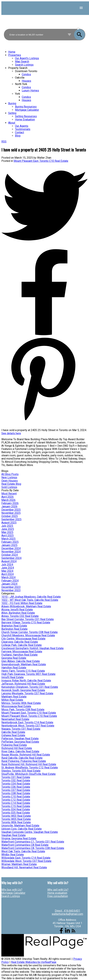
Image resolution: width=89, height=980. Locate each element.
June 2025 (8, 529)
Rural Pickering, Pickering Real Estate (24, 761)
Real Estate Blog (11, 484)
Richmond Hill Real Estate (17, 748)
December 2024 (11, 548)
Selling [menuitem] (12, 113)
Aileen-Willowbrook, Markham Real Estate (26, 606)
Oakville (20, 78)
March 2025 (8, 539)
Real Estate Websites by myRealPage (34, 962)
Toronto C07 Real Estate (16, 790)
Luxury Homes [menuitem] (30, 91)
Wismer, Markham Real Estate (19, 864)
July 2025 (7, 526)
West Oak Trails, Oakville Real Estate (23, 851)
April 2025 (7, 535)
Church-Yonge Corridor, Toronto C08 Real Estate (30, 632)
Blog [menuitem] (18, 136)
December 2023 (11, 587)
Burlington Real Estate (14, 629)
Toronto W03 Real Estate (16, 816)
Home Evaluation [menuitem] (25, 120)
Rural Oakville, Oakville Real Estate (22, 758)
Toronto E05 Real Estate (16, 813)
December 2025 (11, 510)
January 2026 (9, 506)
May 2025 (7, 532)
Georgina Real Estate (14, 658)
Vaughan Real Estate (14, 835)
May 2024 (7, 571)
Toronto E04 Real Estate (16, 809)
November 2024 (11, 552)
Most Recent (9, 494)
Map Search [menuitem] (22, 61)
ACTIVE (81, 26)
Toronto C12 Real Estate (16, 800)
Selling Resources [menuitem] (26, 116)
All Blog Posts (10, 474)
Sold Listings (9, 487)
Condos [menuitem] (26, 74)
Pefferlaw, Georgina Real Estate (20, 742)
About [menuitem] (12, 123)
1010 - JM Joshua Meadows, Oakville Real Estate (31, 597)
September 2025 (11, 519)
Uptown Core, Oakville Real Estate (22, 829)
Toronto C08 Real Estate (16, 793)
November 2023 (11, 590)
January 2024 (9, 584)
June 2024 (8, 568)
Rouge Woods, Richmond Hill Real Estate (26, 755)
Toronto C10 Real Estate (16, 797)
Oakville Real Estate (13, 732)
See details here (11, 433)
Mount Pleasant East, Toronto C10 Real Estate (41, 161)
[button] (62, 932)
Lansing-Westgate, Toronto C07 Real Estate (27, 693)
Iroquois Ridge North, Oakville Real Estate (26, 681)
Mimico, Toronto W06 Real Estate (21, 703)
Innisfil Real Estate (13, 677)
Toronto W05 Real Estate (16, 819)
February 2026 (10, 503)
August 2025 (9, 523)
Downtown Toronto (26, 71)
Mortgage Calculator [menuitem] (27, 110)
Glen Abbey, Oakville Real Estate (21, 661)
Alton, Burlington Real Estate (18, 613)
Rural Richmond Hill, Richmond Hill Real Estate (29, 764)
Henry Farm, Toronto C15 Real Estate (23, 671)
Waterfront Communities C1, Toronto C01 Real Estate (33, 842)
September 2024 (11, 558)
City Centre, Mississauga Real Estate (23, 639)
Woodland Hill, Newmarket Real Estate (24, 867)
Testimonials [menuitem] (23, 129)
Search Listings (11, 896)
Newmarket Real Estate (15, 719)
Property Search (18, 68)
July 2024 (7, 564)
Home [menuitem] (12, 52)
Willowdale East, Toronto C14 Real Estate (26, 858)
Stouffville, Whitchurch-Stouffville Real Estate (29, 774)
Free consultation (58, 896)
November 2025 (11, 513)
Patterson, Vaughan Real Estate (20, 739)
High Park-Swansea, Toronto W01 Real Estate (28, 674)
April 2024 (7, 574)
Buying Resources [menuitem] (26, 107)
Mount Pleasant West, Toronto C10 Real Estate (29, 716)
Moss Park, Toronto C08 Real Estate (23, 710)
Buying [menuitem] (12, 103)
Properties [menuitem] (15, 55)
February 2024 (10, 581)
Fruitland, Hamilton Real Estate (19, 655)
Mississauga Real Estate (16, 706)
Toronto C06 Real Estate (16, 787)
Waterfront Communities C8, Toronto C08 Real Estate (33, 848)
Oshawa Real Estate (13, 735)
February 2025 (10, 542)
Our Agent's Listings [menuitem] (27, 58)
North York (21, 84)
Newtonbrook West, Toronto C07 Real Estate (28, 726)
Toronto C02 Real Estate (16, 780)
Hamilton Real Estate (14, 668)
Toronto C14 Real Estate (16, 803)
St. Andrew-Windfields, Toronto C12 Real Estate (30, 768)
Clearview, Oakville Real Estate (20, 642)
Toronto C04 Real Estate (16, 784)
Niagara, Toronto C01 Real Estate (21, 729)
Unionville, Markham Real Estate (20, 826)
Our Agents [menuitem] (22, 126)
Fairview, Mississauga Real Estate (22, 651)
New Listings (9, 477)
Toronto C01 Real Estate (16, 777)
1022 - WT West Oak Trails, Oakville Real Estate (30, 600)
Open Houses (10, 481)
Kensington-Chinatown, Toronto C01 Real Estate (30, 687)
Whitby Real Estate (13, 855)
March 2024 (8, 577)
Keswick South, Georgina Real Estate (23, 690)
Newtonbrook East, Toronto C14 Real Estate (27, 722)
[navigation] (44, 94)
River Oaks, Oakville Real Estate (20, 751)
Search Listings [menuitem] (24, 65)
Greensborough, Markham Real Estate (24, 664)
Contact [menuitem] (19, 132)
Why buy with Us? (12, 890)
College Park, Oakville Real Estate (22, 645)
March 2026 (8, 500)
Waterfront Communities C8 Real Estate (25, 845)
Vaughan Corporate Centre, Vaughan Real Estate (30, 832)
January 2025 (9, 545)
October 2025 (10, 516)
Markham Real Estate (14, 697)
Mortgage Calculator (13, 893)
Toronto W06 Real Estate (16, 822)
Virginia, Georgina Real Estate (19, 838)
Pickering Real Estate (14, 745)
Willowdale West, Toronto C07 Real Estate (26, 861)
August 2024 (9, 561)
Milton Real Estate (12, 700)
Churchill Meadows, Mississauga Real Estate (28, 635)
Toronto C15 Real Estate (16, 806)
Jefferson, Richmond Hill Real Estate (23, 684)
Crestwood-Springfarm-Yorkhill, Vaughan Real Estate (33, 648)
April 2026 (7, 497)
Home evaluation (57, 893)
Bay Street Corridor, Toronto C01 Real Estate (28, 619)
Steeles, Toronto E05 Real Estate (21, 771)
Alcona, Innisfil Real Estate (17, 610)
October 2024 (10, 555)
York (18, 94)
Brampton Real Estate (14, 626)
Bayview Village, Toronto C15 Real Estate (26, 622)
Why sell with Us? (58, 890)
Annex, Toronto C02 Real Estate (20, 616)
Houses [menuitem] (26, 81)
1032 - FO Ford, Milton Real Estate (22, 603)
